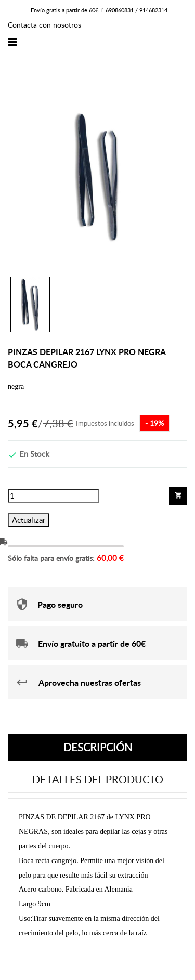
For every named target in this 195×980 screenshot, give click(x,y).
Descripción (98, 747)
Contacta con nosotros (44, 25)
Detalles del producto (98, 779)
